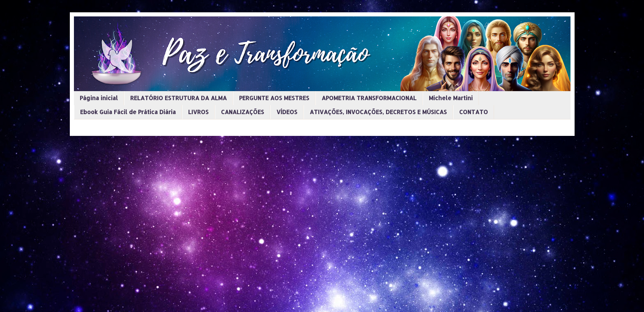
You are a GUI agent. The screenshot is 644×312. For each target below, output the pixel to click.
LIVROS (198, 112)
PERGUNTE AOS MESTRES (274, 98)
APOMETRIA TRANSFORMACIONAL (369, 98)
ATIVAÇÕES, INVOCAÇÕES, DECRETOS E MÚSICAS (378, 112)
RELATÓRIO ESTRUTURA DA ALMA (178, 98)
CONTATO (474, 112)
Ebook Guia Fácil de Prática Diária (128, 112)
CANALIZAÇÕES (243, 112)
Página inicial (99, 98)
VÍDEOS (287, 112)
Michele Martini (451, 98)
